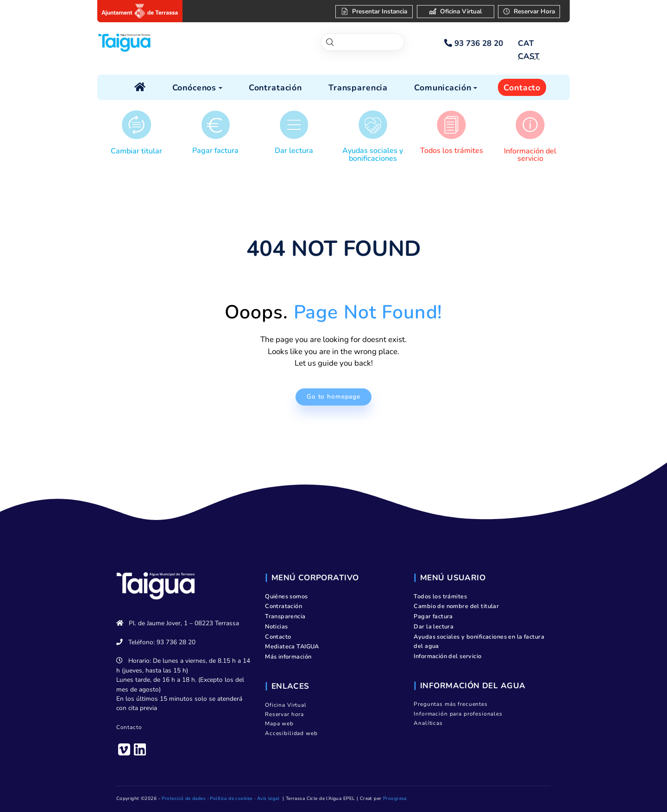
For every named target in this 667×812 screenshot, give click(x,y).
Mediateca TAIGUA (292, 647)
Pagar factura (215, 151)
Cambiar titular (136, 151)
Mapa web (279, 723)
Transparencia (285, 616)
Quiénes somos (286, 596)
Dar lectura (294, 151)
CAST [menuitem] (529, 56)
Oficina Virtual (286, 705)
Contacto (129, 727)
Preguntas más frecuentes (450, 704)
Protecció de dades (184, 799)
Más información (288, 657)
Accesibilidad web (291, 733)
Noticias (276, 627)
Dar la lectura (434, 627)
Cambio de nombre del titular (456, 606)
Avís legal (268, 799)
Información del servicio (530, 155)
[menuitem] (526, 44)
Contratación (283, 606)
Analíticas (428, 723)
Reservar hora (284, 714)
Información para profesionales (458, 714)
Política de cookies (231, 799)
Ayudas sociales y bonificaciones (373, 154)
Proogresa (395, 799)
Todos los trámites (452, 151)
